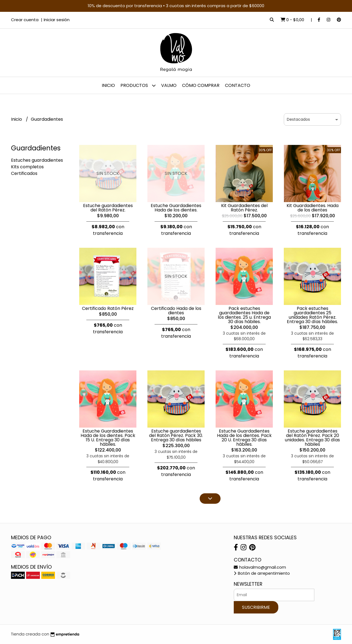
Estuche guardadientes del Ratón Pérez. (108, 208)
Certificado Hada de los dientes (176, 311)
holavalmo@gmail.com (260, 567)
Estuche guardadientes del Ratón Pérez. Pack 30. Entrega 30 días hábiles (176, 435)
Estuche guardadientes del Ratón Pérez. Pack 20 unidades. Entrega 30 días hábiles (312, 438)
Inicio (108, 85)
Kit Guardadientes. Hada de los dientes (313, 208)
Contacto (238, 85)
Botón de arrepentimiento (262, 573)
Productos (138, 85)
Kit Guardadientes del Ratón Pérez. (244, 208)
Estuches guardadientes (37, 160)
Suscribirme (256, 607)
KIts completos (27, 167)
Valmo (169, 85)
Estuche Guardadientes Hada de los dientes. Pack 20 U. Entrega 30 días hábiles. (244, 438)
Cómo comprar (201, 85)
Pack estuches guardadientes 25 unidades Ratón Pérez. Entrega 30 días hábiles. (312, 315)
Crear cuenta (25, 20)
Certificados (24, 173)
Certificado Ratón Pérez (108, 308)
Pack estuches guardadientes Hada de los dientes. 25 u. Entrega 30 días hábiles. (244, 315)
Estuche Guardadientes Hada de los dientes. (176, 208)
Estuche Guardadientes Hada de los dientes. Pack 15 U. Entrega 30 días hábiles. (108, 438)
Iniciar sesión (57, 20)
